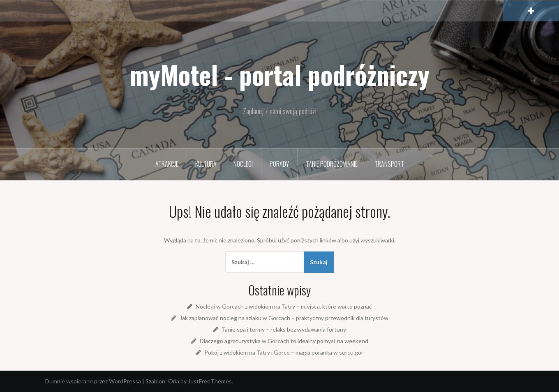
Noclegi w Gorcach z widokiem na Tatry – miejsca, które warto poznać (284, 306)
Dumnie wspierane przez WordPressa (93, 381)
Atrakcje (167, 164)
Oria (174, 381)
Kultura (206, 164)
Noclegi (243, 164)
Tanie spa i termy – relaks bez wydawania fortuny (284, 329)
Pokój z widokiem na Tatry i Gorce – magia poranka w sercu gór (284, 352)
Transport (389, 164)
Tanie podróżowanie (332, 164)
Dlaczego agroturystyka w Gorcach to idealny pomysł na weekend (284, 341)
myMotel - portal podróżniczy (279, 74)
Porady (279, 164)
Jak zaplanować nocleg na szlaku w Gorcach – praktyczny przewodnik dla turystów (284, 318)
